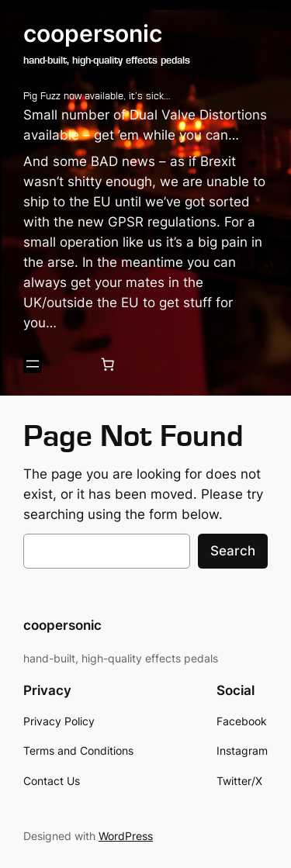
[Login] (70, 364)
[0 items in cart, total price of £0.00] (108, 364)
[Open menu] (33, 364)
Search (233, 551)
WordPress (126, 836)
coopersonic (93, 33)
